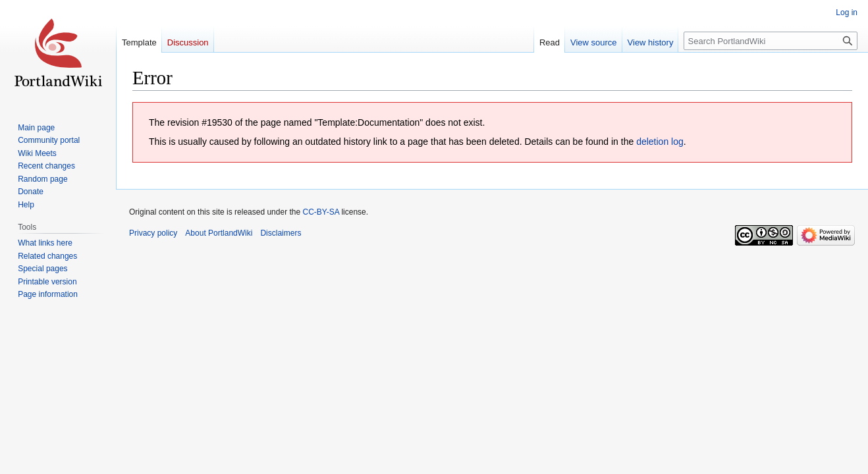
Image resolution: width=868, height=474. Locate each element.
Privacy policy (153, 233)
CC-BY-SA (321, 212)
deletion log (660, 142)
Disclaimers (281, 233)
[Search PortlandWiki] (771, 41)
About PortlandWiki (219, 233)
